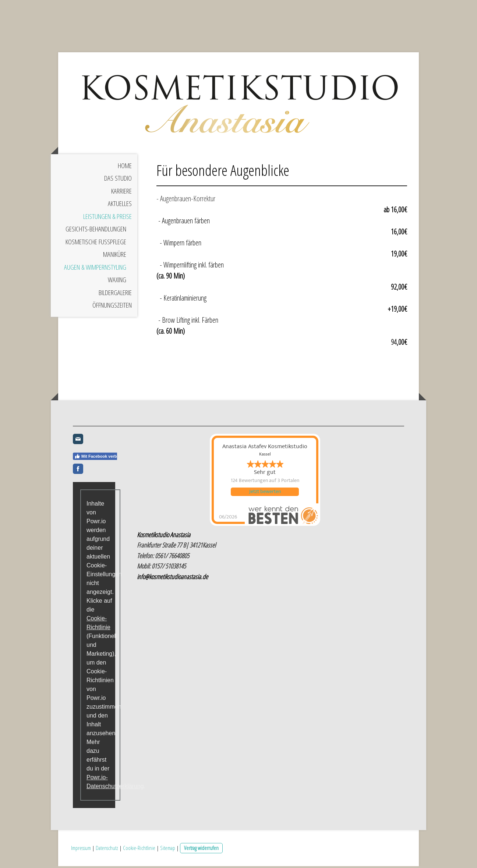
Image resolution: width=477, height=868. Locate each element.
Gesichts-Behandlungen (96, 232)
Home (125, 169)
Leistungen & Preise (107, 219)
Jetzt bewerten (265, 495)
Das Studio (118, 181)
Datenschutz (107, 850)
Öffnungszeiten (112, 308)
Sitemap (168, 850)
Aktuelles (120, 207)
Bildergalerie (115, 295)
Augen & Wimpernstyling (95, 270)
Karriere (121, 194)
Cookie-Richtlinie (139, 850)
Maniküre (115, 258)
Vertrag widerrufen (201, 850)
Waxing (117, 283)
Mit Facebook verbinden (101, 459)
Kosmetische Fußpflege (96, 245)
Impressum (81, 850)
